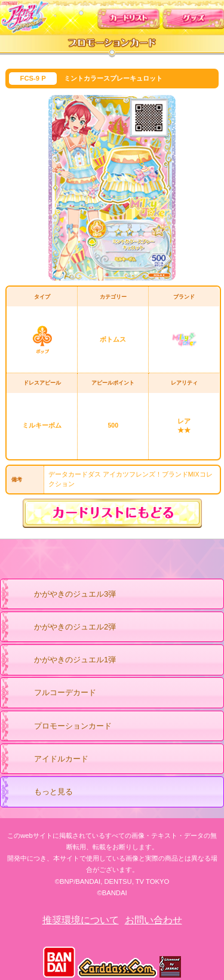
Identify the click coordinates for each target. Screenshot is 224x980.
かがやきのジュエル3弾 (63, 595)
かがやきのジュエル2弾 (63, 628)
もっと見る (42, 792)
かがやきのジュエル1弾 (63, 660)
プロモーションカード (61, 727)
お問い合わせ (154, 920)
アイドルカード (50, 760)
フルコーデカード (65, 692)
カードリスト (129, 16)
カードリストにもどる (112, 513)
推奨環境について (81, 920)
